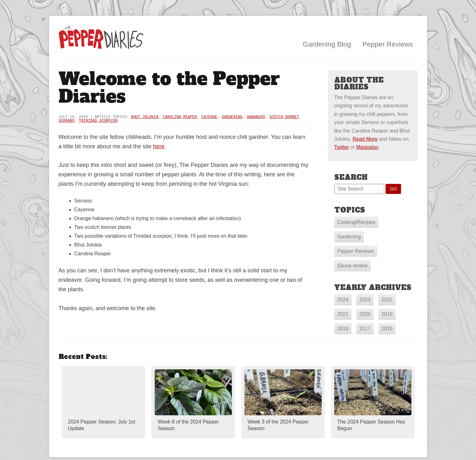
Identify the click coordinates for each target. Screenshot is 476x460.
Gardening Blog (327, 44)
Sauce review (353, 266)
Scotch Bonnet (284, 117)
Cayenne (209, 117)
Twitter (342, 147)
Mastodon (367, 147)
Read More (365, 139)
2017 (365, 329)
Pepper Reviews (387, 44)
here (159, 146)
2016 (387, 329)
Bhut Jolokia (145, 117)
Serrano (66, 121)
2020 (365, 314)
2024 (343, 300)
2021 (343, 314)
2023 (365, 300)
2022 (387, 300)
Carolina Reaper (180, 117)
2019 (387, 314)
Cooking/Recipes (356, 222)
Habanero (256, 117)
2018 (343, 329)
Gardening (232, 117)
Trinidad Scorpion (98, 121)
